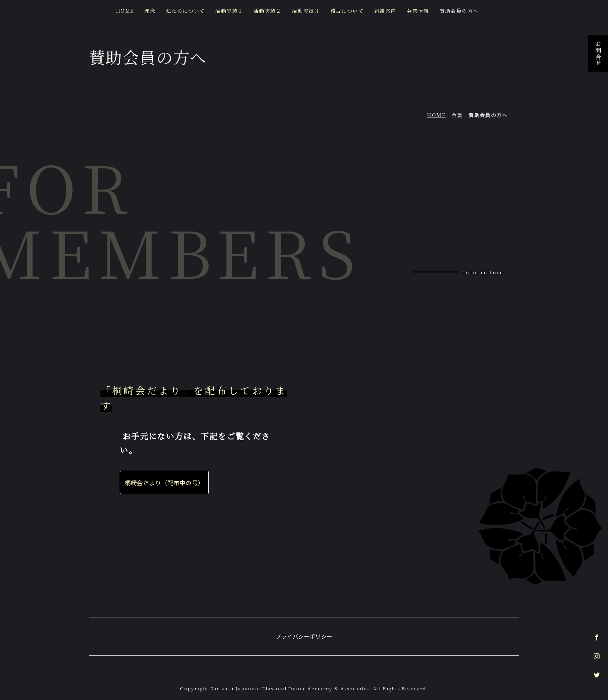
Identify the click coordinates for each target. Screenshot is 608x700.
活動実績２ (268, 11)
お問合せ (598, 54)
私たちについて (186, 11)
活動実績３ (306, 11)
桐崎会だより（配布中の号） (164, 482)
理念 (150, 11)
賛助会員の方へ (459, 11)
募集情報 (418, 11)
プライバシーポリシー (304, 633)
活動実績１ (230, 11)
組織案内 (385, 11)
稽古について (347, 11)
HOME (125, 11)
